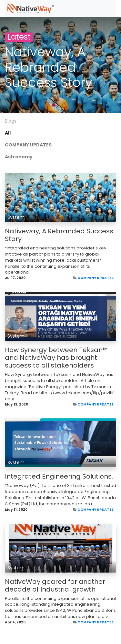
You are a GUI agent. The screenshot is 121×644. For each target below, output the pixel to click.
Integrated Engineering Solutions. (59, 476)
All (8, 133)
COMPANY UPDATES (96, 278)
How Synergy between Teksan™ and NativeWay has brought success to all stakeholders (56, 358)
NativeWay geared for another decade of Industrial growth (55, 585)
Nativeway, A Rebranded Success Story (59, 235)
